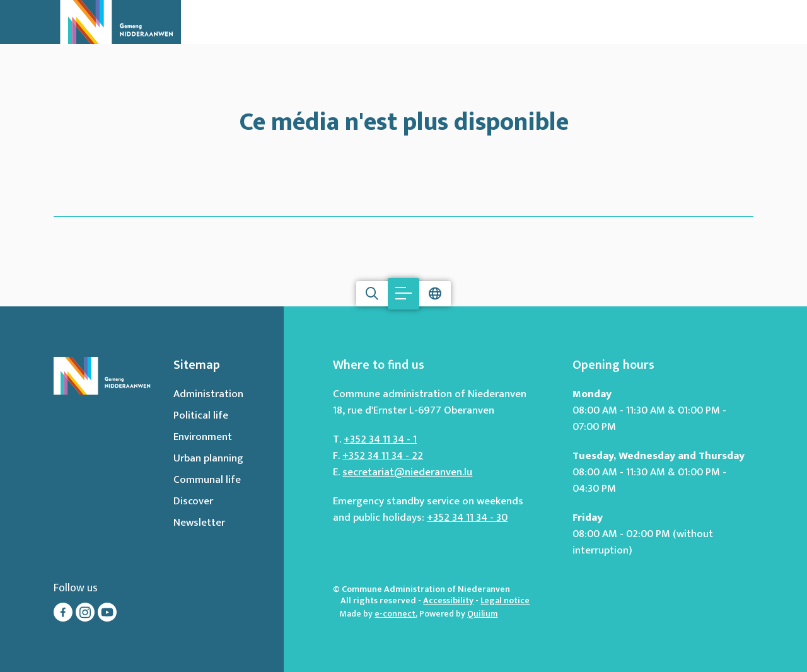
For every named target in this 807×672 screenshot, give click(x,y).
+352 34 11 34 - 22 (383, 456)
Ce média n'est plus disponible (404, 119)
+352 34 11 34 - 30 (467, 518)
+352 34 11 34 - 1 (380, 439)
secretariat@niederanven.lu (407, 472)
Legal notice (505, 600)
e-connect (395, 614)
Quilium (482, 614)
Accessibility (448, 600)
